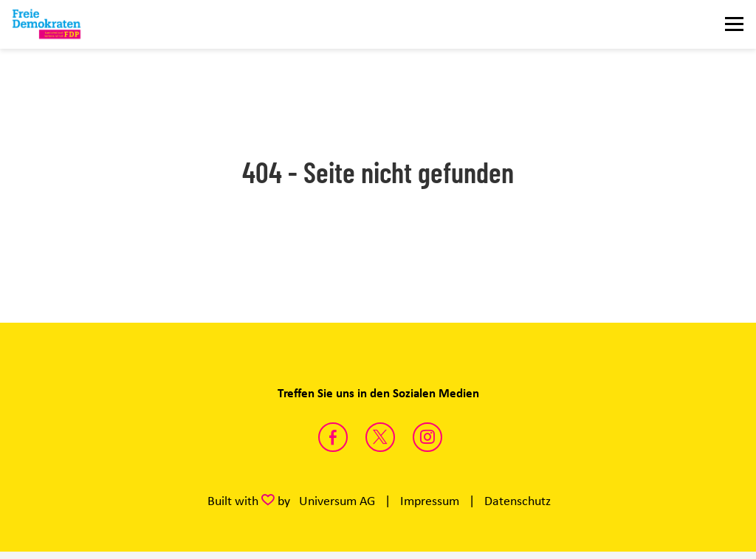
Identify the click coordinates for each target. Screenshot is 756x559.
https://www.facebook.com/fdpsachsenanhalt (333, 437)
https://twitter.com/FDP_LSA (380, 437)
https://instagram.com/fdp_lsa (427, 437)
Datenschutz (518, 501)
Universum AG (337, 501)
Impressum (430, 501)
